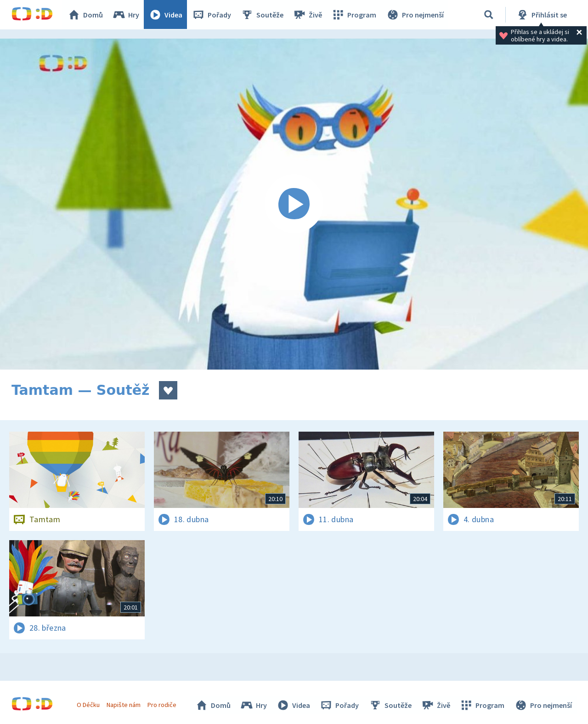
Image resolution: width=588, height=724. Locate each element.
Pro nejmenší (415, 15)
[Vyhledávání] (489, 15)
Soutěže (262, 15)
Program (354, 15)
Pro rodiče (162, 705)
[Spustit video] (294, 204)
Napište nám (124, 705)
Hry (126, 15)
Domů (85, 15)
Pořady (212, 15)
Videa (166, 15)
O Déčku (88, 705)
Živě (308, 15)
